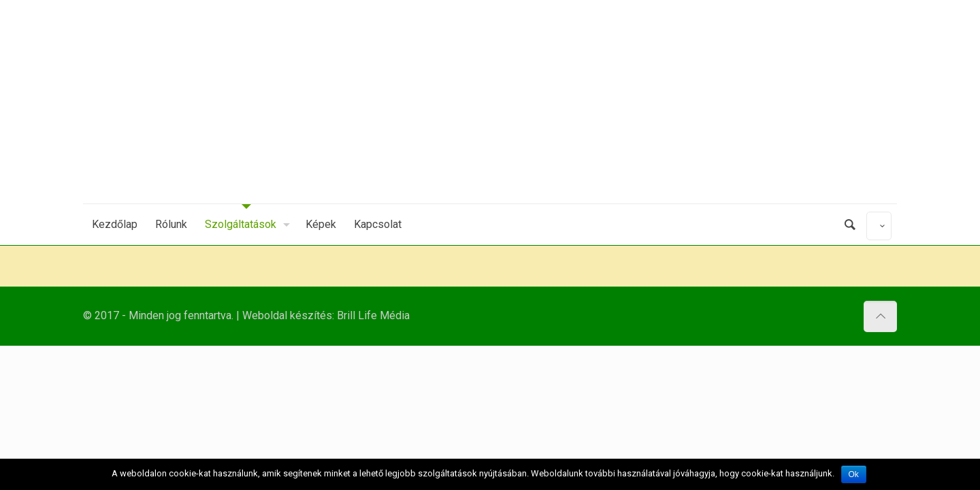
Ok (854, 474)
